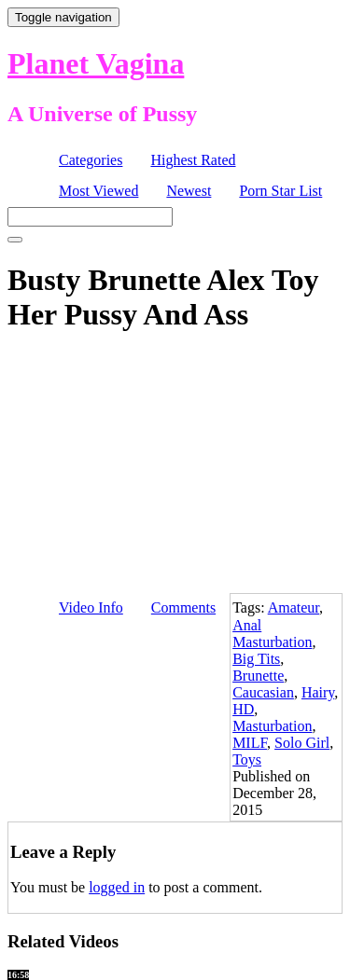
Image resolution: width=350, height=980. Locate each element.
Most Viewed (98, 191)
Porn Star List (280, 191)
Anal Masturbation (272, 634)
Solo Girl (302, 743)
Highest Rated (193, 160)
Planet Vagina (96, 63)
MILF (250, 743)
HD (243, 709)
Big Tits (256, 659)
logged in (117, 887)
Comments (183, 607)
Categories (91, 160)
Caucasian (263, 692)
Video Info (91, 607)
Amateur (294, 607)
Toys (247, 759)
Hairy (318, 692)
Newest (189, 191)
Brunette (258, 676)
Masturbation (272, 726)
